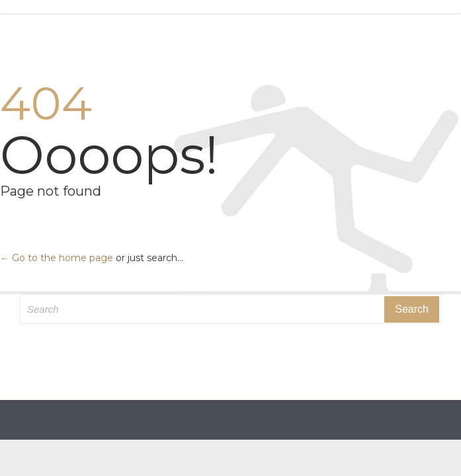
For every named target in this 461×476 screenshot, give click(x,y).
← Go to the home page (57, 258)
